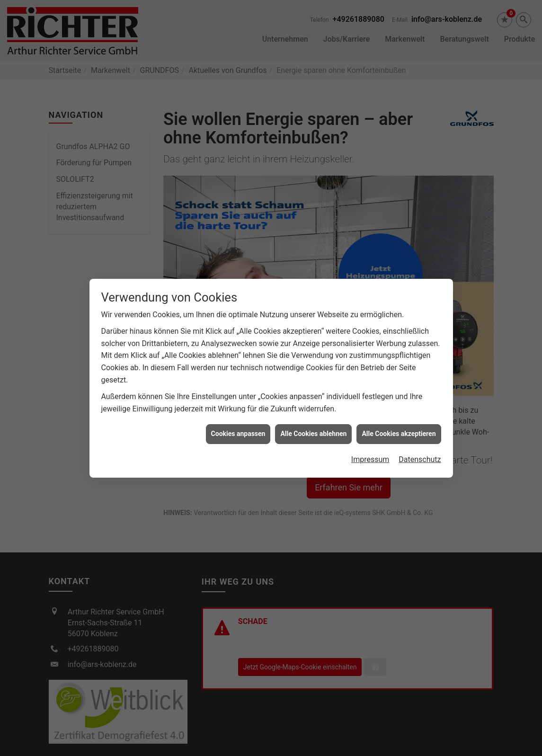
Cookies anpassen (238, 428)
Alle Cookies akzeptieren (399, 428)
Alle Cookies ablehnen (313, 428)
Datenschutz (420, 454)
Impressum (370, 454)
